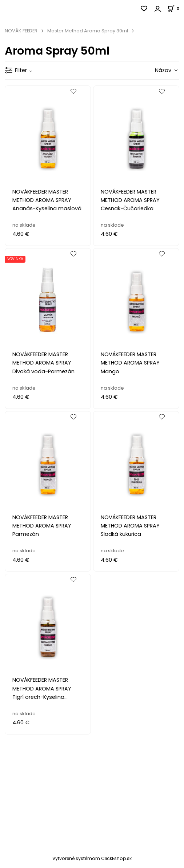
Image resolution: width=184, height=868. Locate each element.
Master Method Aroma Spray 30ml (88, 31)
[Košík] (176, 9)
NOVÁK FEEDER (21, 31)
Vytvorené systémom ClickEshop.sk (92, 858)
